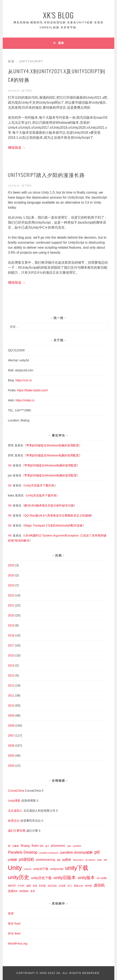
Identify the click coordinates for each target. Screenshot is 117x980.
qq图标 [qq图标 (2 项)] (67, 860)
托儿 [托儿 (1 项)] (70, 886)
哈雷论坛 (14, 821)
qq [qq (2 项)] (59, 860)
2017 (11, 645)
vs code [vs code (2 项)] (102, 878)
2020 (11, 615)
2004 (11, 766)
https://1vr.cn (24, 380)
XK (10, 465)
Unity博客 (14, 801)
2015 (11, 655)
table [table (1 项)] (100, 860)
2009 (11, 715)
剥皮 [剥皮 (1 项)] (35, 886)
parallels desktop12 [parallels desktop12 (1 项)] (49, 853)
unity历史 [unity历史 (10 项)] (19, 877)
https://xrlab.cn (25, 400)
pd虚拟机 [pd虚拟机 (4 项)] (27, 859)
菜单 (61, 43)
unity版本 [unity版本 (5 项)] (86, 878)
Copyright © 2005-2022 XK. (39, 973)
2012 (11, 685)
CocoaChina (16, 791)
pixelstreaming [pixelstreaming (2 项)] (46, 860)
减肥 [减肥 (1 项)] (29, 886)
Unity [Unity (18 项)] (15, 868)
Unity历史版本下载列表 (39, 485)
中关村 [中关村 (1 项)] (21, 886)
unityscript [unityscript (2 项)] (57, 869)
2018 (11, 635)
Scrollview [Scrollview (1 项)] (90, 860)
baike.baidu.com (36, 390)
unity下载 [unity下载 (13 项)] (77, 868)
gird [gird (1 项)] (47, 846)
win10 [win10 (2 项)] (12, 886)
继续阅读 (17, 148)
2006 (11, 746)
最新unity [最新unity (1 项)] (79, 886)
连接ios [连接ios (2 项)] (13, 891)
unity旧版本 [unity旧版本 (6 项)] (65, 877)
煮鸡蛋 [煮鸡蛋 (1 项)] (88, 886)
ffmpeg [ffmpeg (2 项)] (25, 846)
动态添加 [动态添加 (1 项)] (52, 886)
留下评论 (26, 91)
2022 (11, 595)
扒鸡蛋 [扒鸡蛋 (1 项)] (62, 886)
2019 (11, 625)
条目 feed (14, 923)
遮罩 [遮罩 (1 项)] (33, 891)
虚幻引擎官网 (17, 831)
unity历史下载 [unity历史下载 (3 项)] (41, 878)
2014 (11, 665)
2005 (11, 756)
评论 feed (14, 933)
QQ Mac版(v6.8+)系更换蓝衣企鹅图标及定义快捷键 (58, 515)
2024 (11, 575)
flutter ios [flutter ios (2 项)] (38, 846)
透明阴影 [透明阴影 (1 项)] (24, 891)
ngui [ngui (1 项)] (69, 846)
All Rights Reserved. (82, 973)
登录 (11, 913)
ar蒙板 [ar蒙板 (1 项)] (16, 846)
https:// (21, 390)
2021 (11, 605)
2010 (11, 705)
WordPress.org (18, 943)
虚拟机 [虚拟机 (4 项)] (99, 885)
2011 (11, 695)
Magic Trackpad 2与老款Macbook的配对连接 (53, 525)
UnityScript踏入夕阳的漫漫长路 (46, 175)
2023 (11, 585)
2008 (11, 726)
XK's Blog (58, 15)
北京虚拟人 (15, 811)
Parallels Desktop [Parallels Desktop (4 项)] (23, 852)
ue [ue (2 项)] (106, 860)
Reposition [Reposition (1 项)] (78, 860)
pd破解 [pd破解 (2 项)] (12, 860)
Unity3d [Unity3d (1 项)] (27, 869)
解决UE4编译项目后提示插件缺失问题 (49, 505)
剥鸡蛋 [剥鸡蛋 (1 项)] (42, 886)
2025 (11, 565)
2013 (11, 675)
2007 (11, 736)
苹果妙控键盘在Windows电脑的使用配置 (53, 445)
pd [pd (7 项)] (97, 852)
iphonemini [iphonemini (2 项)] (58, 846)
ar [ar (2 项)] (9, 846)
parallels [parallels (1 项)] (77, 846)
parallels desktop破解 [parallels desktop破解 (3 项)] (77, 852)
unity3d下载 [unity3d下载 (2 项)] (41, 869)
